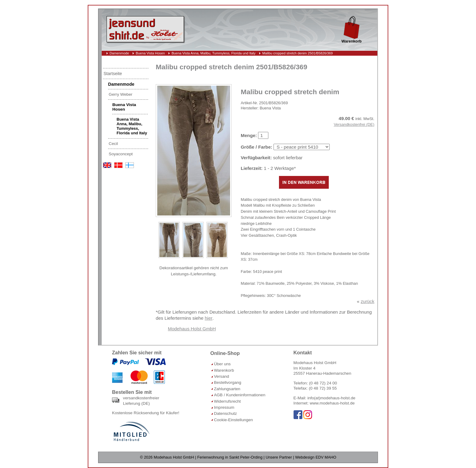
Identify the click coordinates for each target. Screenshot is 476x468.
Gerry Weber (121, 94)
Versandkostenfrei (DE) (354, 124)
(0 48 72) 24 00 (323, 383)
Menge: (249, 135)
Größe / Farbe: (257, 147)
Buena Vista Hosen (150, 53)
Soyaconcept (121, 154)
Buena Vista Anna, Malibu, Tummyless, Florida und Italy (214, 53)
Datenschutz (226, 413)
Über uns (222, 364)
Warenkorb (224, 370)
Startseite (113, 74)
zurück (367, 301)
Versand (222, 376)
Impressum (224, 407)
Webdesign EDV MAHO (316, 457)
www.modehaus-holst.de (332, 403)
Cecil (113, 144)
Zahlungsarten (227, 389)
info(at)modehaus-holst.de (331, 398)
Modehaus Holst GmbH (192, 329)
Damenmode (119, 53)
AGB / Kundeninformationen (240, 395)
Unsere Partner (279, 457)
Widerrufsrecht (227, 401)
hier (208, 318)
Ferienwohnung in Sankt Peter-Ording (230, 457)
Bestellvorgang (228, 382)
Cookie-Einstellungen (233, 420)
